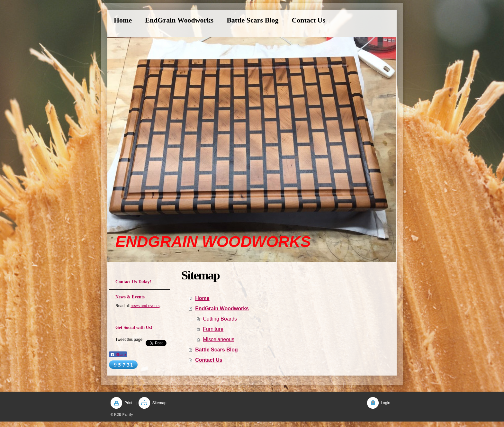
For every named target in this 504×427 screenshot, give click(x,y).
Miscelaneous (219, 339)
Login (386, 403)
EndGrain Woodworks (222, 309)
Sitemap (159, 403)
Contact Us (209, 360)
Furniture (213, 329)
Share (118, 355)
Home (202, 298)
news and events (145, 306)
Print (128, 403)
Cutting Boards (220, 319)
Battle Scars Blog (216, 350)
